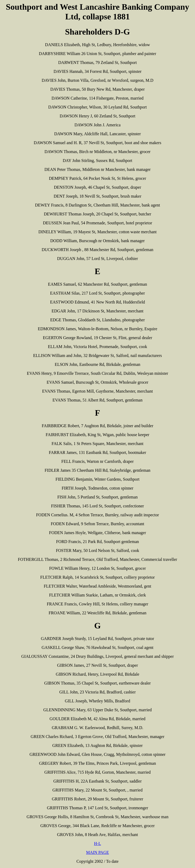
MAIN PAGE (97, 852)
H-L (97, 843)
